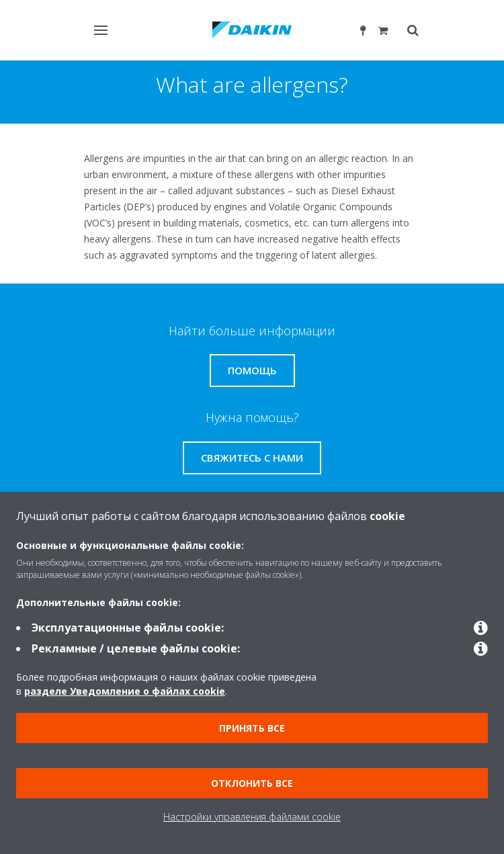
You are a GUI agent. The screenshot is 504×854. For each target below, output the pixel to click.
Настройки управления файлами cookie (252, 817)
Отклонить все (252, 783)
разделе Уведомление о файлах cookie (125, 691)
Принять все (252, 728)
